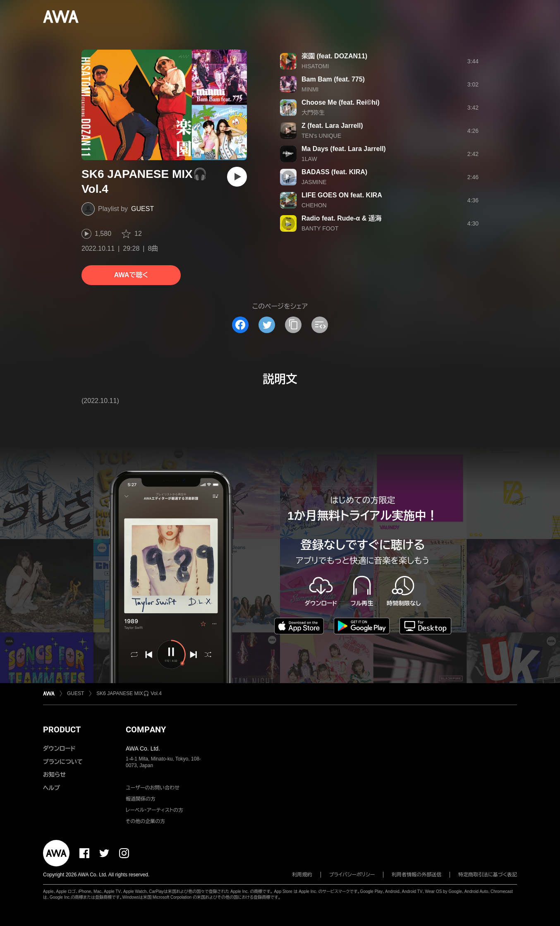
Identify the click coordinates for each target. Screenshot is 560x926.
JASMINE (314, 182)
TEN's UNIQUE (321, 136)
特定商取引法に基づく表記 (488, 875)
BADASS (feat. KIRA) (334, 172)
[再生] (237, 177)
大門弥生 (313, 113)
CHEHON (314, 205)
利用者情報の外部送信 (416, 875)
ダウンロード (59, 748)
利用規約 (302, 875)
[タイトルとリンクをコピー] (293, 325)
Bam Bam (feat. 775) (333, 79)
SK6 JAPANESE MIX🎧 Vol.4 (129, 693)
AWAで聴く (131, 275)
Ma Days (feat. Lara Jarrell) (344, 149)
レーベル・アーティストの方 (154, 810)
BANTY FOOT (320, 228)
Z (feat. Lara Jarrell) (332, 126)
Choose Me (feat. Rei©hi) (341, 102)
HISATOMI (315, 66)
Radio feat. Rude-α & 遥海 (342, 218)
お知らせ (54, 775)
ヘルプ (51, 788)
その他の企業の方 (145, 821)
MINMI (310, 89)
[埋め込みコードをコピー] (320, 325)
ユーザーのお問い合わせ (153, 788)
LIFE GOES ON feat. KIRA (342, 195)
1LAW (309, 159)
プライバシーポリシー (352, 875)
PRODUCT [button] (62, 729)
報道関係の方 (141, 799)
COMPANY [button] (146, 729)
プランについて (63, 762)
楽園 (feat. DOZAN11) (334, 56)
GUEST (142, 209)
